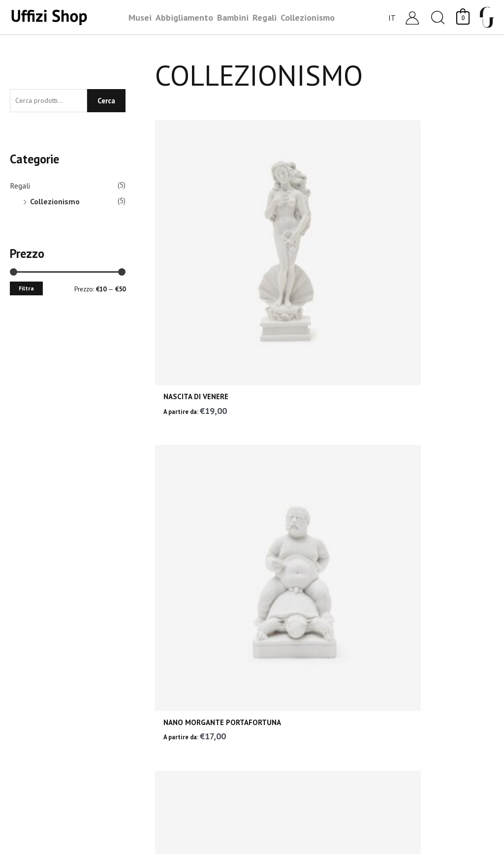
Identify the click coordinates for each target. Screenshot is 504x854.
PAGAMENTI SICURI (411, 534)
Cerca (106, 102)
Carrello (397, 669)
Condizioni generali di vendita (435, 686)
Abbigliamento (283, 669)
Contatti (398, 635)
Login (393, 652)
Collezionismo (55, 203)
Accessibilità (405, 786)
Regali (20, 188)
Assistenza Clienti (415, 619)
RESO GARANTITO (93, 536)
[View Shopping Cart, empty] (463, 17)
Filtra (26, 290)
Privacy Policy (407, 753)
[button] (438, 17)
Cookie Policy (406, 769)
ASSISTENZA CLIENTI (252, 537)
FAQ (390, 736)
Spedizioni (401, 702)
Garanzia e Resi (410, 719)
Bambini (271, 635)
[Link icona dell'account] (412, 17)
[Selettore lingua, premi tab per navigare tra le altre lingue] (392, 17)
